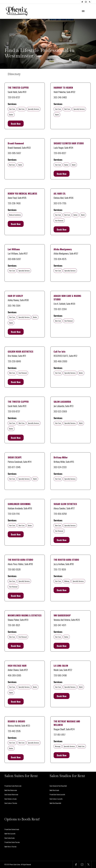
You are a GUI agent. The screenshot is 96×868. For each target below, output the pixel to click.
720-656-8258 (60, 514)
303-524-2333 (60, 467)
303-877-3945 (14, 467)
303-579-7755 (60, 203)
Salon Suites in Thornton (11, 803)
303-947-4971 (60, 625)
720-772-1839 (60, 569)
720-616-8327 (60, 153)
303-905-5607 (14, 153)
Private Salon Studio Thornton (12, 842)
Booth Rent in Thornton (10, 847)
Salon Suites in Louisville (56, 799)
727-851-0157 (59, 734)
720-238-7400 (14, 203)
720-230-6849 (14, 361)
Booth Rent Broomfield (55, 803)
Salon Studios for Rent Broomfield (58, 786)
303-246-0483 (60, 97)
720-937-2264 (60, 309)
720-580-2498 (60, 675)
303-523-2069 (60, 411)
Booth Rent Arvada (54, 790)
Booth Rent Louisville (10, 834)
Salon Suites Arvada (10, 838)
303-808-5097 (14, 259)
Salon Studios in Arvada (11, 799)
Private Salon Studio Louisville (57, 794)
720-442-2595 (14, 731)
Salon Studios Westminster (11, 794)
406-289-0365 (14, 675)
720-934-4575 (60, 259)
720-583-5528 (14, 569)
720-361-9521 (14, 625)
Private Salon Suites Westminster (13, 786)
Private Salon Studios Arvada (12, 829)
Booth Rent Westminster (11, 790)
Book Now (16, 124)
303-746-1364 (14, 305)
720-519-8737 (14, 97)
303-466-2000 (60, 361)
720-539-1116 (14, 514)
